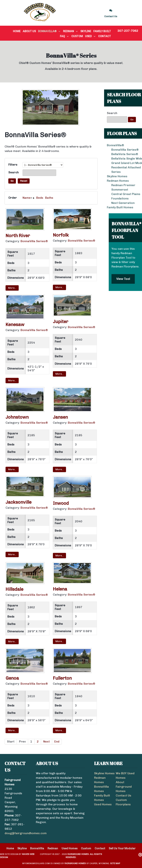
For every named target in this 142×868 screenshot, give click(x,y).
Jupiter (61, 322)
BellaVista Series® (125, 154)
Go (132, 119)
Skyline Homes (104, 773)
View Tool (123, 279)
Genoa (12, 678)
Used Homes (103, 804)
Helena (60, 589)
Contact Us (124, 795)
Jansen (60, 417)
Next (47, 741)
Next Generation (123, 203)
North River (18, 236)
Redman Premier (123, 185)
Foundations (120, 198)
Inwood (61, 503)
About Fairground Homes (124, 787)
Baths (49, 198)
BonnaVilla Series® (125, 150)
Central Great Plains (126, 194)
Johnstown (17, 417)
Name (27, 198)
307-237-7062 (128, 31)
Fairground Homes (75, 863)
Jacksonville (18, 502)
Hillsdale (14, 589)
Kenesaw (15, 324)
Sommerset (120, 190)
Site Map (115, 863)
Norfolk (61, 235)
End (57, 741)
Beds (40, 198)
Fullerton (62, 678)
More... (12, 288)
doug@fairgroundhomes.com (26, 833)
